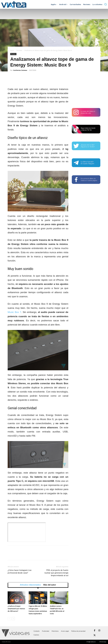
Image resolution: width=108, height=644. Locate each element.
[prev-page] (9, 619)
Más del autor (50, 585)
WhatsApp (103, 642)
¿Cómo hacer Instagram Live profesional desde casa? (20, 572)
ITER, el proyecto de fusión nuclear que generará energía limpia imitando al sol (56, 573)
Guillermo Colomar (20, 70)
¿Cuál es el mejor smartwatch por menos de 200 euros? (16, 609)
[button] (105, 4)
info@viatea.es (91, 642)
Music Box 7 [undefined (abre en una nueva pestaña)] (14, 312)
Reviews (19, 50)
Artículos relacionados (30, 585)
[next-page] (13, 619)
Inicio (12, 50)
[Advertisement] (86, 90)
